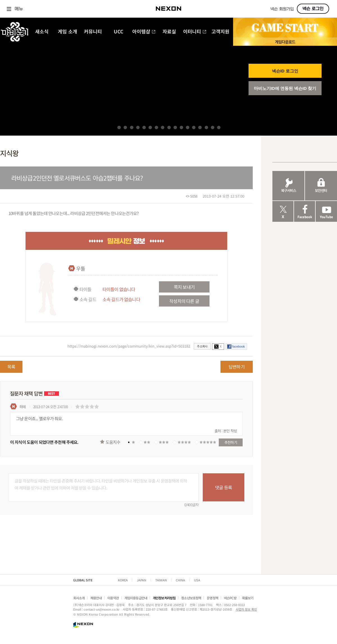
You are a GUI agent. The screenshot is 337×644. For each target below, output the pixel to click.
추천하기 (231, 442)
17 (219, 127)
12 (188, 127)
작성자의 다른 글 (184, 301)
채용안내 (96, 598)
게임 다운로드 (285, 42)
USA (197, 580)
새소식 (42, 32)
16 (213, 127)
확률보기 (248, 598)
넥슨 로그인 (313, 9)
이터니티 (195, 32)
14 (200, 127)
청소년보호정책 (191, 598)
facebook (239, 346)
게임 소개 (68, 32)
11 (181, 127)
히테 (22, 407)
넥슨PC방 (230, 598)
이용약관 (113, 598)
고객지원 (220, 32)
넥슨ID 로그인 (285, 71)
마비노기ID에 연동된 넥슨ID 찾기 (285, 88)
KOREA (123, 580)
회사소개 (79, 598)
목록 (11, 367)
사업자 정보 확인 (246, 609)
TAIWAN (161, 580)
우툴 (81, 268)
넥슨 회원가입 (282, 9)
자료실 (169, 32)
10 (175, 127)
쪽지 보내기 (184, 287)
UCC (119, 32)
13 (194, 127)
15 (206, 127)
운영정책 (212, 598)
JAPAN (142, 580)
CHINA (180, 580)
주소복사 (202, 346)
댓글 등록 (224, 487)
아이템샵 (144, 32)
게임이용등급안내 (136, 598)
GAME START (285, 28)
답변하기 (237, 367)
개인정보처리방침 (164, 598)
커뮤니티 (93, 32)
